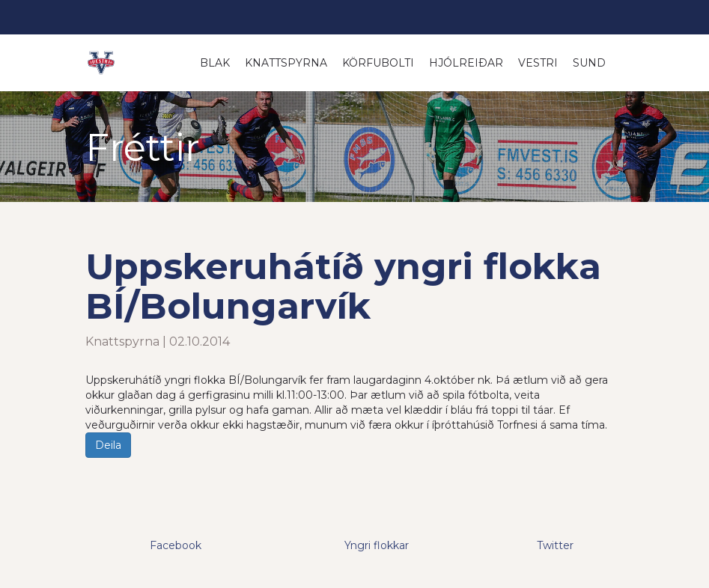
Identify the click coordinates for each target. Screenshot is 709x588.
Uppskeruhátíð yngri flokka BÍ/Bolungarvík (343, 286)
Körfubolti (378, 63)
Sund (589, 63)
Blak (215, 63)
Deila (108, 445)
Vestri (538, 63)
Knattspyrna (286, 63)
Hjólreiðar (466, 63)
